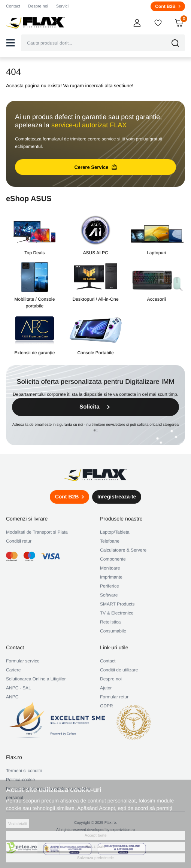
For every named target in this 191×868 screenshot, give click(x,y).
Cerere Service (95, 167)
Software (109, 595)
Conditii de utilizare (119, 670)
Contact (13, 6)
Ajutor (106, 688)
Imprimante (111, 577)
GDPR (107, 706)
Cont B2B (168, 6)
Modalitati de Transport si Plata (37, 532)
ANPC (12, 697)
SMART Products (117, 604)
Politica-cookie (20, 780)
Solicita (95, 407)
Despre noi (38, 6)
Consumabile (113, 631)
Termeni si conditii (24, 771)
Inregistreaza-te (117, 497)
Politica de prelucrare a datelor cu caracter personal (48, 793)
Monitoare (110, 568)
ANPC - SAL (19, 688)
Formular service (23, 661)
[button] (10, 43)
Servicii (63, 6)
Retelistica (110, 622)
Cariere (13, 670)
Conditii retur (19, 541)
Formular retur (114, 697)
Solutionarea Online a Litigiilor (36, 679)
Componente (113, 559)
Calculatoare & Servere (123, 550)
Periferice (110, 586)
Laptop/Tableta (115, 532)
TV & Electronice (117, 613)
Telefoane (110, 541)
